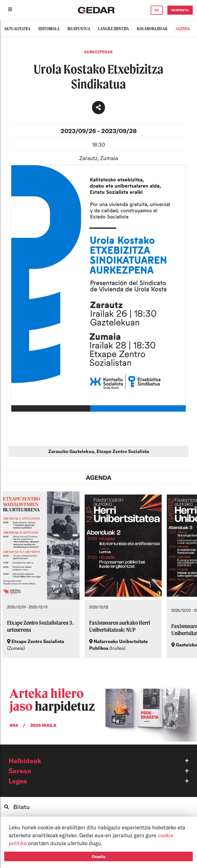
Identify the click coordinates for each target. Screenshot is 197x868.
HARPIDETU (180, 10)
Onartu (99, 856)
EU (157, 10)
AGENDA (99, 477)
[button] (98, 761)
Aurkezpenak (98, 52)
